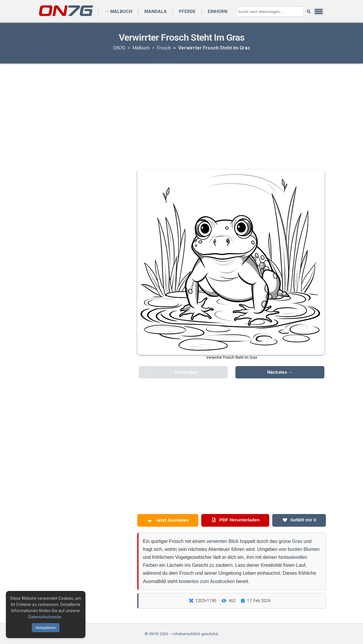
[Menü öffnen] (319, 11)
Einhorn (218, 11)
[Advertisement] (181, 111)
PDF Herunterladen (235, 520)
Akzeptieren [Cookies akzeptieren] (46, 628)
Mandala (156, 11)
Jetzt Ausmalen (168, 520)
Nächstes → (280, 372)
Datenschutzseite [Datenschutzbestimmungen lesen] (45, 617)
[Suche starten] (309, 12)
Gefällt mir (299, 520)
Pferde (187, 11)
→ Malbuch (118, 11)
